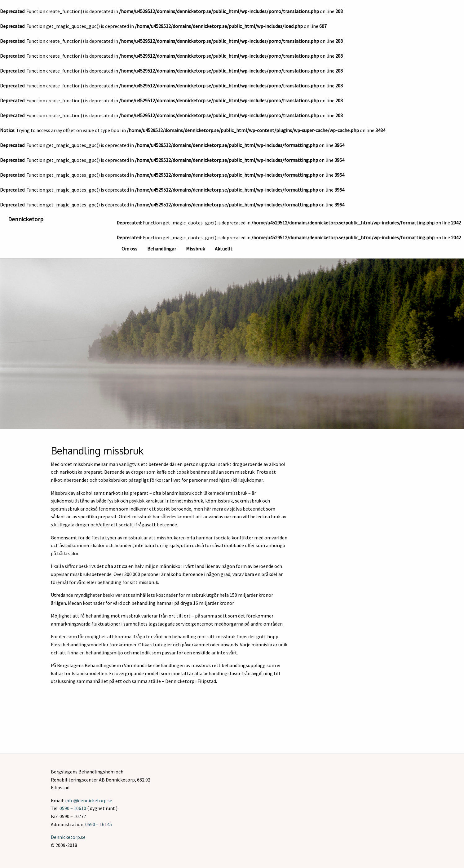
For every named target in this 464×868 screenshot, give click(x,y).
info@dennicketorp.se (89, 800)
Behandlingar (162, 249)
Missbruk (195, 249)
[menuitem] (129, 248)
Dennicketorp (26, 219)
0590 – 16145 (99, 824)
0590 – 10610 (73, 808)
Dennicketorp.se (68, 837)
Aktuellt (224, 249)
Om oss (129, 249)
